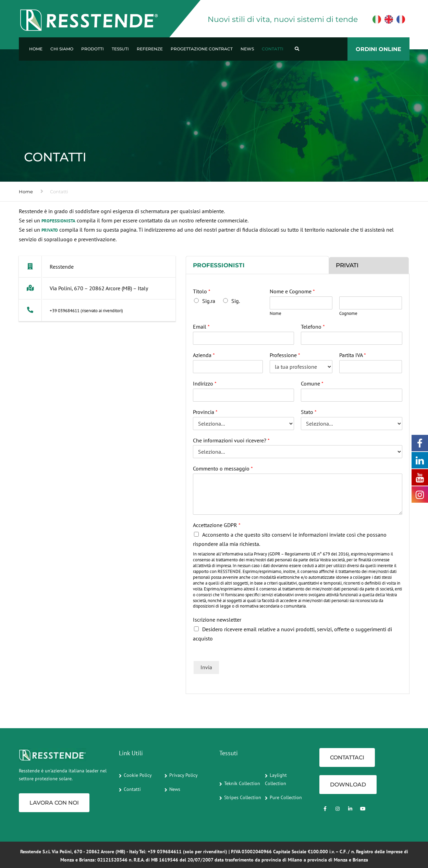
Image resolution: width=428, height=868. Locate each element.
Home (36, 49)
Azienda (204, 355)
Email (201, 327)
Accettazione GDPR (217, 525)
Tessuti (120, 49)
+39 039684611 (165, 852)
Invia (206, 667)
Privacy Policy (184, 775)
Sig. (236, 301)
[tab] (257, 265)
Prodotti (93, 49)
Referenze (150, 49)
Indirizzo (205, 383)
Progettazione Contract (202, 49)
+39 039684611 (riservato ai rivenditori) (86, 311)
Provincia (205, 412)
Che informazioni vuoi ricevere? (231, 440)
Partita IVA (353, 355)
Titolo (202, 291)
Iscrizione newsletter (217, 620)
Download (348, 785)
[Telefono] (351, 338)
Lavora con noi (54, 803)
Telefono (313, 327)
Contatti (273, 49)
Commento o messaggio (223, 468)
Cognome (348, 314)
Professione (285, 355)
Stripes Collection (243, 797)
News (247, 49)
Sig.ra (209, 301)
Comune (312, 383)
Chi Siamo (62, 49)
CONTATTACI (347, 757)
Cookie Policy (138, 775)
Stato (309, 412)
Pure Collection (286, 797)
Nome (276, 314)
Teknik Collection (242, 783)
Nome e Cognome (292, 291)
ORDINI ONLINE (378, 49)
